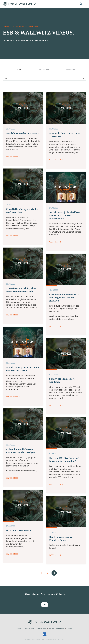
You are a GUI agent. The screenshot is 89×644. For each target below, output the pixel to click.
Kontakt (19, 628)
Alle (19, 79)
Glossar (70, 628)
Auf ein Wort (44, 79)
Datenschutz (41, 628)
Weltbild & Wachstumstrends (22, 399)
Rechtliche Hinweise (57, 628)
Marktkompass (70, 79)
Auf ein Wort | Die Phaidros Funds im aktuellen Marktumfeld (65, 481)
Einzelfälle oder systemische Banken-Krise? (22, 476)
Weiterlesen (12, 422)
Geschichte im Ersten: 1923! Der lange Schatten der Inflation (64, 563)
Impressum (29, 628)
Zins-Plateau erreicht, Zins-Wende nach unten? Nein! (21, 555)
